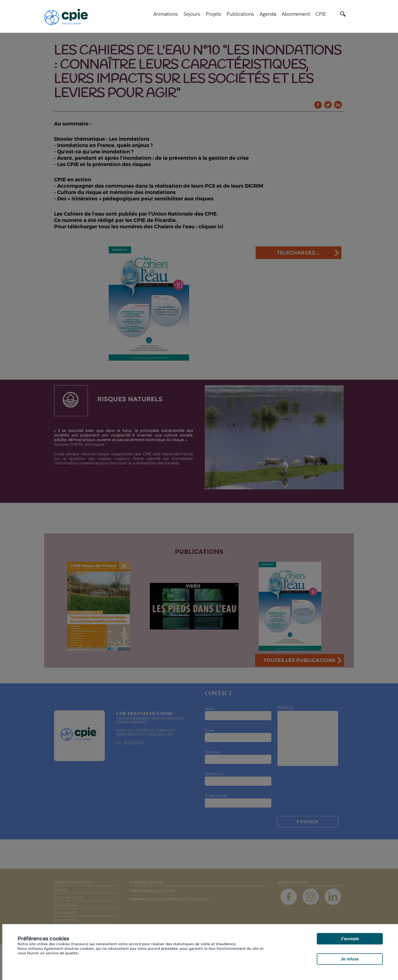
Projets (213, 14)
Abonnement (296, 14)
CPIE (321, 14)
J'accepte (350, 939)
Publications (240, 14)
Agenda (268, 14)
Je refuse (350, 959)
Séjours (192, 14)
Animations (166, 14)
